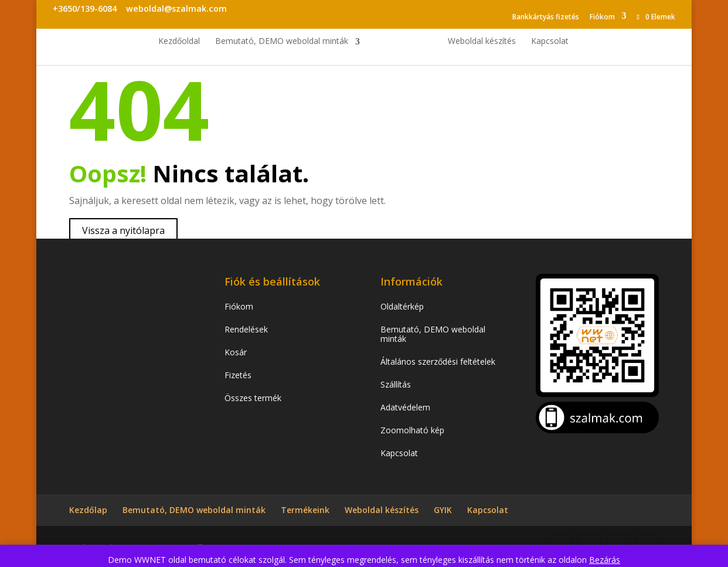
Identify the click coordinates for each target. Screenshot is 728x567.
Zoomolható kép (412, 430)
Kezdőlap (88, 510)
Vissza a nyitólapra (123, 230)
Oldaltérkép (402, 306)
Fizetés (238, 375)
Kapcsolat (550, 42)
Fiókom (602, 17)
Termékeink (305, 510)
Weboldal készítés (482, 42)
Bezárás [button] (605, 560)
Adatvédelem (405, 407)
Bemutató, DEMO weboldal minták (282, 42)
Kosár (236, 352)
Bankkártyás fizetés (546, 17)
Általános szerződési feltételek (438, 361)
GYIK (443, 510)
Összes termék (253, 398)
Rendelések (246, 329)
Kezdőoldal (179, 42)
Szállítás (396, 384)
